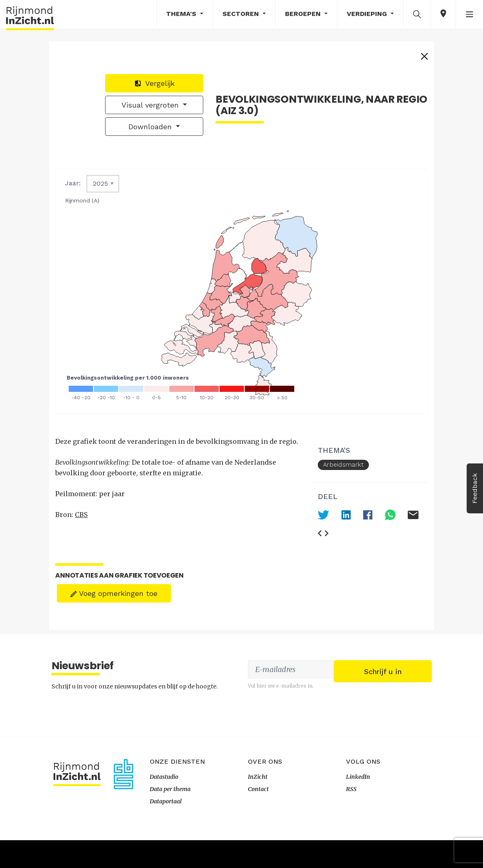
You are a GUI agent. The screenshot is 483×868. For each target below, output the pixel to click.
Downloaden (373, 133)
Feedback (475, 488)
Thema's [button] (182, 14)
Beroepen (304, 14)
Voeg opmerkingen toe (116, 567)
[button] (417, 14)
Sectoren (242, 14)
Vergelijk (376, 89)
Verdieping (368, 14)
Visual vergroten (373, 111)
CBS (84, 519)
